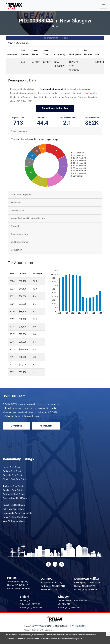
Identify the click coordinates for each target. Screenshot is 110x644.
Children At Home (19, 242)
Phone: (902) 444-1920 (86, 590)
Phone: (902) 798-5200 (69, 608)
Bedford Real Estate (12, 471)
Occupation (16, 250)
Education (16, 203)
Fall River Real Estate (13, 509)
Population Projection (21, 195)
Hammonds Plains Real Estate (17, 513)
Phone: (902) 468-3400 (52, 590)
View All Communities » (14, 521)
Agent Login (46, 426)
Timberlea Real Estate (13, 486)
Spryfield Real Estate (13, 490)
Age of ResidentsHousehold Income (28, 219)
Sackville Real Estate (13, 475)
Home (55, 27)
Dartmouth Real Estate (14, 494)
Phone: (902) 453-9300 (18, 589)
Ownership (16, 227)
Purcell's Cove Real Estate (16, 517)
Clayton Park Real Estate (15, 479)
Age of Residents (19, 131)
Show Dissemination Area (55, 108)
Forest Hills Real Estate (14, 505)
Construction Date (20, 234)
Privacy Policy (77, 639)
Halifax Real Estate (12, 467)
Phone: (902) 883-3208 (31, 608)
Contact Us (17, 426)
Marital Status (18, 211)
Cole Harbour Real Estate (15, 498)
